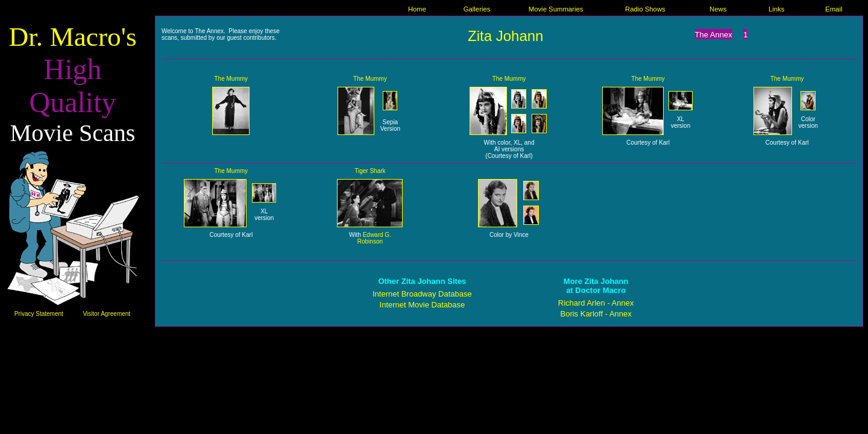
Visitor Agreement (106, 314)
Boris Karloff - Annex (596, 314)
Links (776, 9)
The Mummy (231, 79)
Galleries (477, 9)
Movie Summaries (556, 9)
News (718, 9)
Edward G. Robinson (374, 238)
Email (834, 9)
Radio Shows (645, 9)
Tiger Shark (370, 171)
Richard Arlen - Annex (596, 303)
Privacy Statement (39, 314)
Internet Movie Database (423, 305)
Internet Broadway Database (422, 294)
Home (417, 9)
